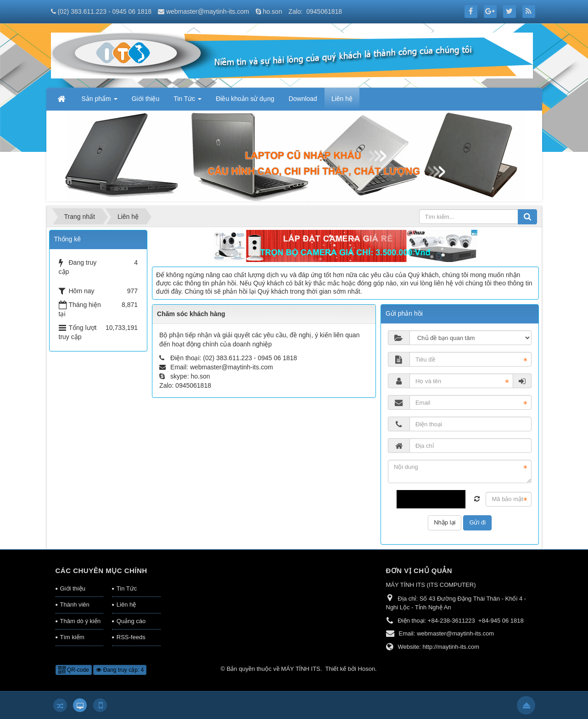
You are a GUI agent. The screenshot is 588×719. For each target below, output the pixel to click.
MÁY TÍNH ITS (300, 669)
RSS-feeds (131, 637)
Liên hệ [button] (342, 99)
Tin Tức (127, 588)
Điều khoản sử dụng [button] (245, 99)
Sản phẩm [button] (100, 101)
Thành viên (75, 605)
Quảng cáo (131, 621)
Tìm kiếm (72, 637)
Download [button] (303, 99)
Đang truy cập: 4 (120, 670)
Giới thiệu (73, 588)
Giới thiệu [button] (146, 99)
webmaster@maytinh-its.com (208, 11)
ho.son (272, 11)
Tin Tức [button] (188, 101)
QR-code (74, 670)
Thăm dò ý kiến (81, 621)
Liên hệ (126, 605)
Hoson (367, 669)
